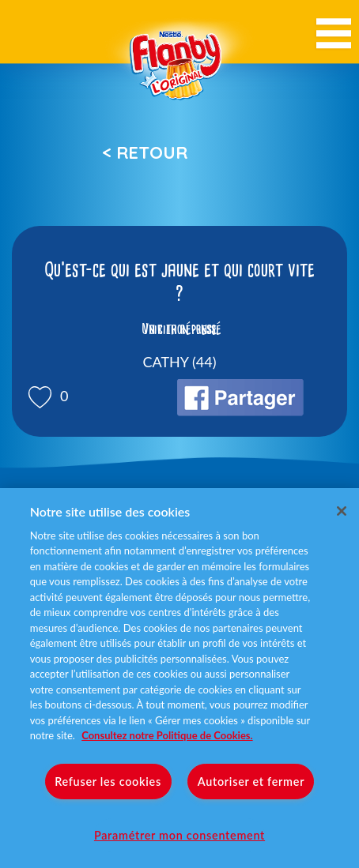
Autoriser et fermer (251, 782)
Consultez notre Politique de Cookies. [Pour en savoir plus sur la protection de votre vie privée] (167, 735)
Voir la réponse (179, 329)
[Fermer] (342, 511)
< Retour (145, 152)
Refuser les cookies (108, 782)
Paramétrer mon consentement (179, 835)
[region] (179, 678)
